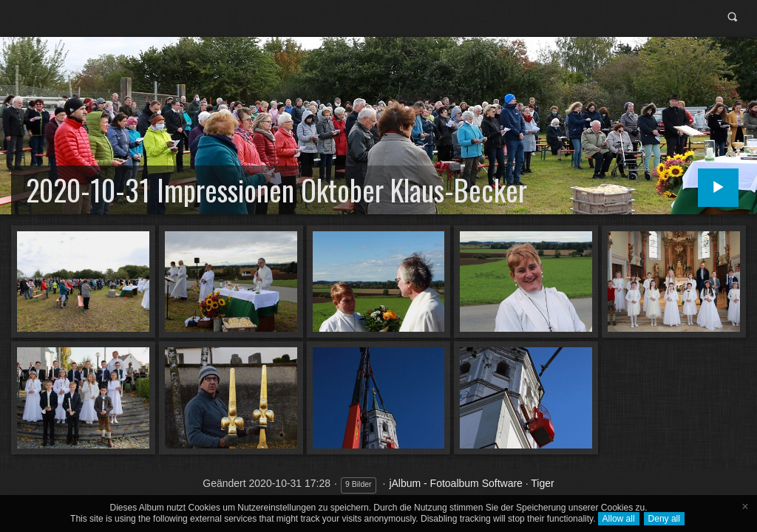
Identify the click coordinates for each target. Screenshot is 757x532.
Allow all (619, 519)
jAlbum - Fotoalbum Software (456, 483)
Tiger (542, 483)
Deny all (664, 519)
